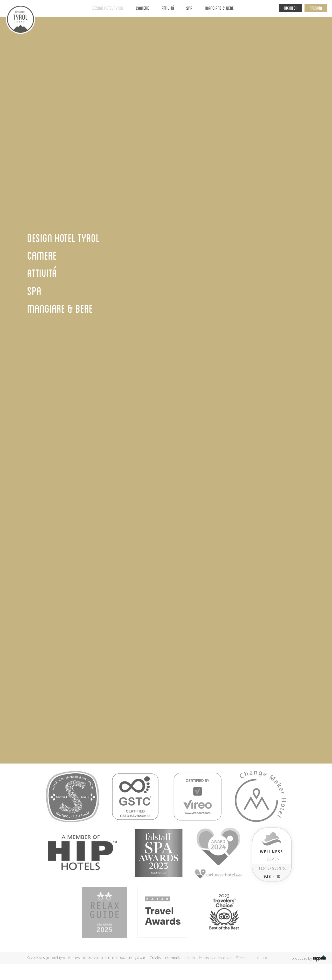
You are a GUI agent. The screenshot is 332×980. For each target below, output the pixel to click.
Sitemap (242, 958)
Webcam (166, 623)
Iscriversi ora (261, 641)
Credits (155, 958)
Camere (143, 8)
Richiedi (290, 8)
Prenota (316, 8)
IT (254, 958)
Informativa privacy (180, 958)
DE (259, 958)
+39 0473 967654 (66, 645)
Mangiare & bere (219, 8)
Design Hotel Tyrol (108, 8)
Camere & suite (166, 652)
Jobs (166, 644)
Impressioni (223, 27)
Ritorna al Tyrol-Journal (54, 341)
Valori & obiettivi (158, 27)
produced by (309, 958)
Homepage (130, 52)
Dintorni (192, 27)
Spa (189, 8)
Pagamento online (166, 637)
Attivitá (168, 8)
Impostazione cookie (216, 958)
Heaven (271, 856)
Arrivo (166, 615)
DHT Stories (152, 52)
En (265, 958)
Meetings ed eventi (166, 630)
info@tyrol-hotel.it (69, 652)
